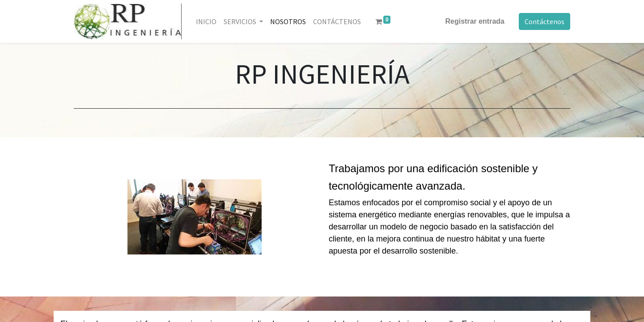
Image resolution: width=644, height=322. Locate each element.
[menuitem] (206, 21)
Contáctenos (544, 21)
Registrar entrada (475, 21)
